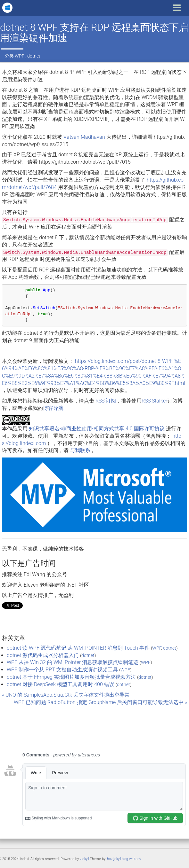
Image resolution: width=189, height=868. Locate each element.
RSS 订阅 (106, 401)
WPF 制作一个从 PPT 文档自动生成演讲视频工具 (62, 670)
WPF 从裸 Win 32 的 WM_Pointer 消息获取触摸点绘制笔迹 (73, 662)
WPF (20, 56)
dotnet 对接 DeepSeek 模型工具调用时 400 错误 (61, 684)
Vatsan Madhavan (84, 137)
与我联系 (80, 450)
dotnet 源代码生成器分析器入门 (43, 655)
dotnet (34, 56)
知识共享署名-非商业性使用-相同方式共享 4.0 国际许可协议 (97, 429)
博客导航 (53, 408)
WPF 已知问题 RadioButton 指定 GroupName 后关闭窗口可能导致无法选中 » (100, 702)
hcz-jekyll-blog (118, 859)
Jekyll (85, 859)
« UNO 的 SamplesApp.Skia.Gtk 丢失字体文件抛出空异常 (66, 695)
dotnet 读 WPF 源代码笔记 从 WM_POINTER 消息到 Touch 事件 (78, 648)
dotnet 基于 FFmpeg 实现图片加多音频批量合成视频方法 (71, 677)
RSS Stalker (154, 401)
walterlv (135, 859)
